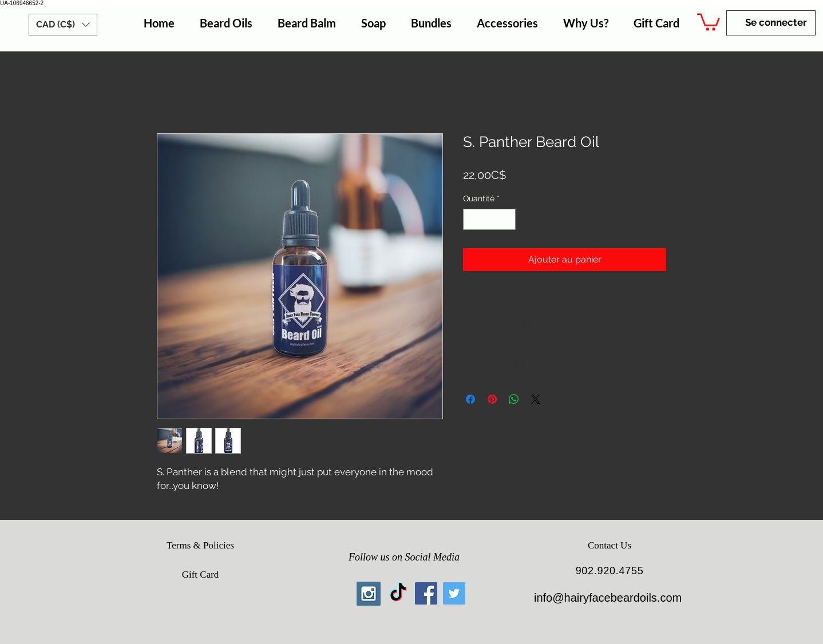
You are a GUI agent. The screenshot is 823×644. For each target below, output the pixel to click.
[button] (63, 25)
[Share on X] (536, 399)
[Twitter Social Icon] (454, 593)
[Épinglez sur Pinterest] (492, 399)
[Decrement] (472, 219)
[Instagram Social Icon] (369, 594)
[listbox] (63, 25)
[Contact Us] (610, 546)
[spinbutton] (489, 219)
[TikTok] (398, 593)
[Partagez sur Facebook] (470, 399)
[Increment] (507, 219)
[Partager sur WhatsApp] (514, 399)
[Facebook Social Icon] (426, 593)
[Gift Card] (200, 575)
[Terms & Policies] (200, 546)
